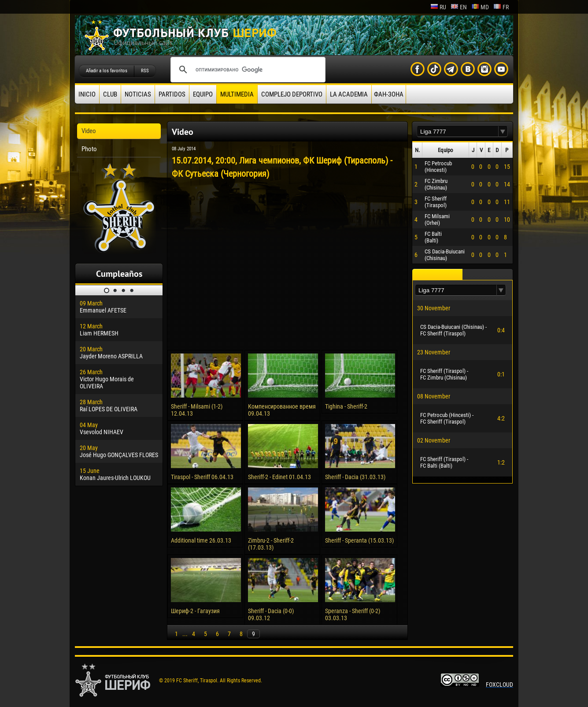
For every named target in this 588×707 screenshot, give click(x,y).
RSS (145, 71)
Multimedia (237, 94)
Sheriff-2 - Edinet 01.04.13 (279, 477)
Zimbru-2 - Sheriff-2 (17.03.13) (271, 544)
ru (438, 7)
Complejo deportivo (292, 94)
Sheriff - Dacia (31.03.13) (355, 477)
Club (110, 94)
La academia (349, 94)
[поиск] (247, 70)
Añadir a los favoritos (107, 71)
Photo (89, 149)
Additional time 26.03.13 (201, 540)
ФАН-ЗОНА (389, 94)
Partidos (172, 94)
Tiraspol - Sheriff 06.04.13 (202, 477)
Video (89, 131)
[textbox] (458, 132)
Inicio (87, 94)
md (480, 7)
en (459, 7)
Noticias (138, 94)
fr (501, 7)
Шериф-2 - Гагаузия (195, 611)
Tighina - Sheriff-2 (346, 406)
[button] (503, 132)
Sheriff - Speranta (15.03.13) (359, 540)
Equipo (203, 94)
